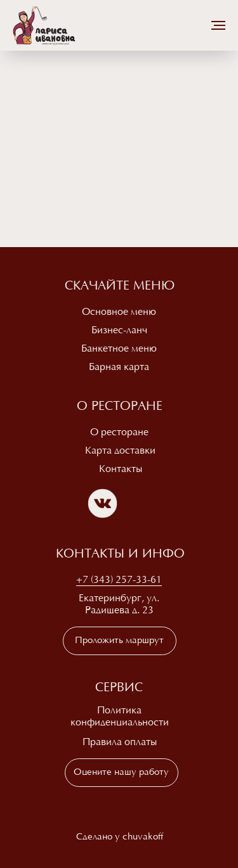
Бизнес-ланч (119, 331)
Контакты (121, 469)
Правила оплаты (120, 743)
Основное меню (119, 312)
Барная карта (119, 367)
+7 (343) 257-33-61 (119, 580)
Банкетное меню (119, 349)
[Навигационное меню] (218, 25)
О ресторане (119, 433)
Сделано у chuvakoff (120, 837)
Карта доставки (120, 451)
